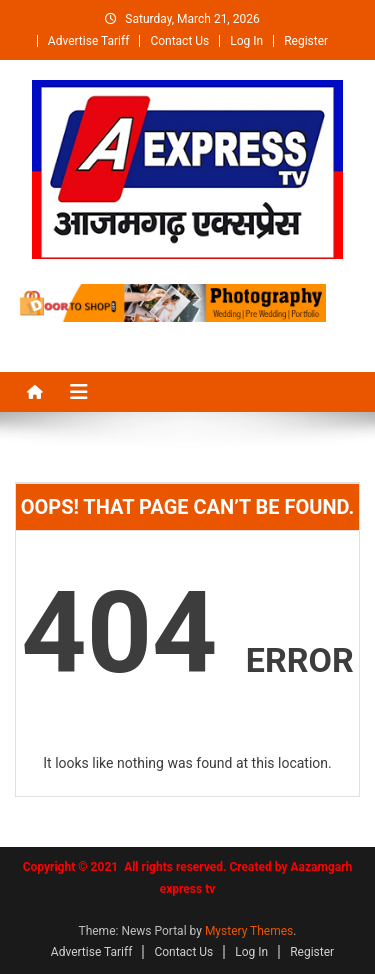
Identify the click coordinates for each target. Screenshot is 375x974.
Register (306, 41)
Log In (246, 41)
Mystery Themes (249, 931)
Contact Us (179, 41)
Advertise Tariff (89, 41)
